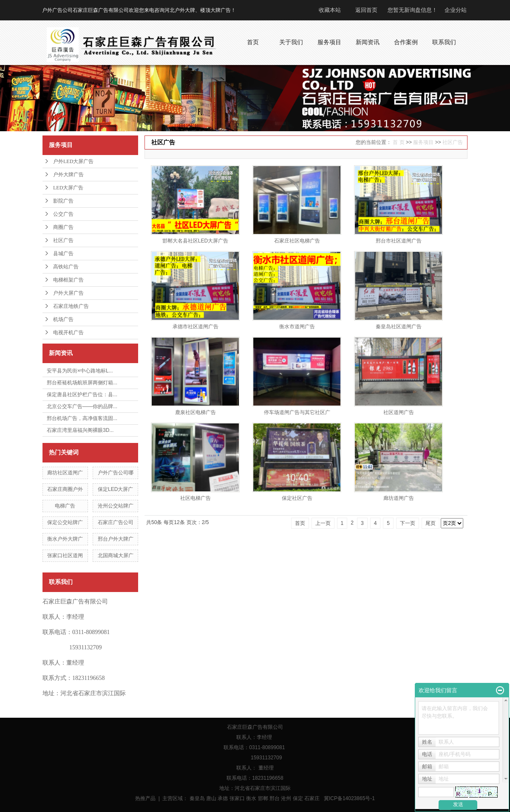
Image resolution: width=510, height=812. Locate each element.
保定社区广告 (297, 498)
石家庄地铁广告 (71, 306)
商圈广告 (63, 227)
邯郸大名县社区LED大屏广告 (195, 241)
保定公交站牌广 (65, 522)
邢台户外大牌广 (116, 539)
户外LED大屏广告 (73, 161)
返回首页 (366, 10)
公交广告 (63, 214)
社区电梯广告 (195, 498)
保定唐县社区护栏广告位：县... (82, 395)
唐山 (211, 798)
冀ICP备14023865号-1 (349, 798)
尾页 (431, 523)
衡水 (251, 798)
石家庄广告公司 (116, 522)
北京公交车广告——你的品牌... (82, 406)
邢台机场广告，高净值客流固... (82, 418)
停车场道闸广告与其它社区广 (297, 412)
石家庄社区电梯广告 (297, 241)
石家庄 (312, 798)
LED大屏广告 (68, 188)
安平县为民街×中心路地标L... (80, 371)
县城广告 (63, 254)
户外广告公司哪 (116, 473)
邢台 (275, 798)
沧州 (286, 798)
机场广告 (63, 319)
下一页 (408, 523)
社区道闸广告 (399, 412)
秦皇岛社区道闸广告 (399, 327)
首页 (300, 523)
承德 (223, 798)
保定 (298, 798)
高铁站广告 (66, 267)
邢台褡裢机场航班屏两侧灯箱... (82, 383)
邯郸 (263, 798)
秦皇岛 (197, 798)
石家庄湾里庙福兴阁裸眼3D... (80, 430)
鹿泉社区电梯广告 (195, 412)
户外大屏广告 (68, 293)
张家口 (237, 798)
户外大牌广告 (68, 175)
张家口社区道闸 (65, 555)
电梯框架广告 (68, 280)
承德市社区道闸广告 (195, 327)
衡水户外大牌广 (65, 539)
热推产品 (145, 798)
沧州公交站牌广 (116, 506)
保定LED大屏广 (115, 489)
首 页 (398, 142)
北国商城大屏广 (116, 555)
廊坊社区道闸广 (65, 473)
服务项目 (423, 142)
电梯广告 (65, 506)
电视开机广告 (68, 333)
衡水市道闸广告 (297, 327)
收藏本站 (330, 10)
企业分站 (456, 10)
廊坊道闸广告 (399, 498)
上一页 (323, 523)
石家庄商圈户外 (65, 489)
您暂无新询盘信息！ (412, 10)
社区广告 (63, 240)
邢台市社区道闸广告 (399, 241)
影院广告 (63, 201)
